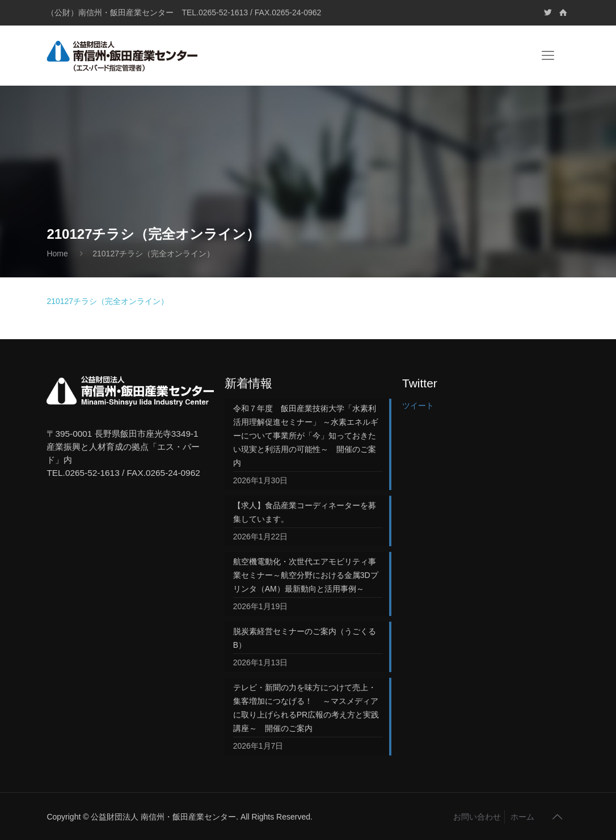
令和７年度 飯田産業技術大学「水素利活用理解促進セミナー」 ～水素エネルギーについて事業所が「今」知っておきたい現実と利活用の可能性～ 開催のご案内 (306, 436)
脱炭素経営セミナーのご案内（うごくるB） (305, 638)
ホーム (522, 817)
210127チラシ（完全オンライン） (107, 301)
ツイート (418, 406)
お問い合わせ (477, 817)
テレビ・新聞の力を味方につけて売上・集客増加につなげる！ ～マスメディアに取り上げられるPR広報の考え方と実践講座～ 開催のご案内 (306, 708)
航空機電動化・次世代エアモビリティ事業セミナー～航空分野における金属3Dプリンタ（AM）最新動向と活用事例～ (306, 575)
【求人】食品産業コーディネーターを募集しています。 (305, 512)
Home (57, 254)
